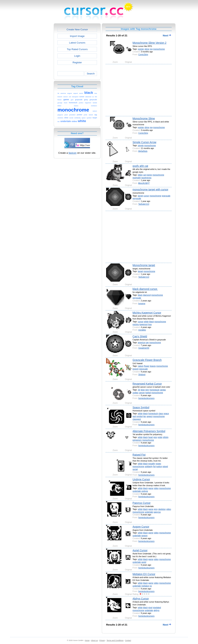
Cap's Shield (140, 336)
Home (87, 640)
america (141, 342)
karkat (148, 393)
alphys (157, 610)
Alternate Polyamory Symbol (149, 431)
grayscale (166, 196)
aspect (149, 416)
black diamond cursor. (145, 289)
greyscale (137, 198)
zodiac (136, 393)
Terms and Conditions (115, 640)
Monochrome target (144, 265)
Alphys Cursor (141, 599)
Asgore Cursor (141, 527)
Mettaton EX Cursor (144, 574)
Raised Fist (139, 455)
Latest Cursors (77, 43)
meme (149, 175)
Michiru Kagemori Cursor (147, 313)
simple (141, 145)
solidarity (149, 466)
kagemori (144, 324)
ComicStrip (143, 54)
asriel (144, 562)
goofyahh (137, 178)
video (156, 488)
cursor (146, 196)
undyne (145, 491)
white (146, 322)
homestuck (155, 390)
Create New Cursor (77, 29)
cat (144, 175)
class (161, 413)
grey (147, 390)
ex (151, 586)
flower (147, 366)
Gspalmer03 (144, 348)
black (140, 295)
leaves (153, 366)
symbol (140, 416)
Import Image (77, 36)
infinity (166, 437)
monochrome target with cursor (150, 189)
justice (159, 466)
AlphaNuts (143, 151)
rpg (151, 49)
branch (136, 369)
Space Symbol (141, 407)
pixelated (157, 607)
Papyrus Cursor (142, 503)
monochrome (159, 49)
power (158, 464)
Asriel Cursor (140, 550)
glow (143, 390)
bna (150, 324)
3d (139, 390)
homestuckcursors (146, 398)
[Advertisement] (38, 80)
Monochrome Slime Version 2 (150, 43)
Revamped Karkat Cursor (147, 384)
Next (167, 36)
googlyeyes (146, 178)
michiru (136, 324)
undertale (137, 491)
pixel (150, 607)
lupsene (142, 303)
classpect (137, 419)
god (134, 416)
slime (147, 49)
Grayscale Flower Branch (147, 360)
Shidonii (142, 374)
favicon (73, 153)
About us (94, 640)
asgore (144, 536)
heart (150, 437)
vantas (163, 390)
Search (91, 74)
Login (77, 56)
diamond (147, 295)
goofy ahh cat (140, 166)
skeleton (162, 509)
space (166, 413)
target (140, 196)
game (151, 488)
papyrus (157, 512)
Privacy (102, 640)
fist (154, 466)
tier (145, 416)
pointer (141, 49)
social (135, 469)
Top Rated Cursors (77, 49)
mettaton (145, 586)
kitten (140, 175)
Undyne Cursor (141, 479)
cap (147, 342)
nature (141, 366)
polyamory (137, 440)
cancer (142, 393)
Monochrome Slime (144, 118)
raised (165, 466)
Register (77, 62)
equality (152, 464)
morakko (142, 330)
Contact (128, 640)
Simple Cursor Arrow (145, 142)
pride (160, 437)
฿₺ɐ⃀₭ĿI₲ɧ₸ (144, 183)
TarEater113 (144, 204)
